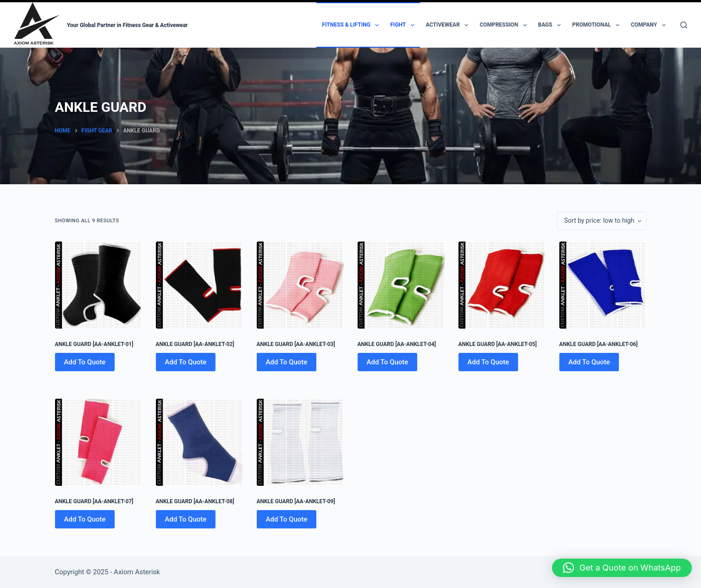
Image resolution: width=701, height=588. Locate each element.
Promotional (598, 25)
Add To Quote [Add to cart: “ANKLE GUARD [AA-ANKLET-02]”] (186, 362)
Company (650, 25)
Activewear (449, 25)
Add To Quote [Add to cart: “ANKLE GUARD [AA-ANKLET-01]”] (85, 362)
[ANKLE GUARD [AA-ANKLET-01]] (99, 285)
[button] (622, 568)
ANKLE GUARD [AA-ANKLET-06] (599, 344)
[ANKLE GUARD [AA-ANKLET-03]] (300, 285)
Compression (505, 25)
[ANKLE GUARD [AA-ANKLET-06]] (603, 285)
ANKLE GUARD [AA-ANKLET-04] (397, 344)
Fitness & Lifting (352, 25)
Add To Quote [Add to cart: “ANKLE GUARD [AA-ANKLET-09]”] (287, 519)
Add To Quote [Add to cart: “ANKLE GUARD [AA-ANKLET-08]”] (186, 519)
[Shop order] (602, 221)
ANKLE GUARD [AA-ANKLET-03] (296, 344)
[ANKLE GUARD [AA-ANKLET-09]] (300, 442)
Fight (404, 25)
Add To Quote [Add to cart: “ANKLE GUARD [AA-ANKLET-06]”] (589, 362)
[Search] (684, 25)
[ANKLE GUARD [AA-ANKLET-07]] (99, 442)
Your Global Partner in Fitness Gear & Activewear (127, 25)
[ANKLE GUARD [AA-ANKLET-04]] (401, 285)
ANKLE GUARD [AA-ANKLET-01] (94, 344)
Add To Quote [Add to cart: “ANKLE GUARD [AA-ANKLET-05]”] (488, 362)
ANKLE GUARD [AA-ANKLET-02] (195, 344)
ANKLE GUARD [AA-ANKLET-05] (498, 344)
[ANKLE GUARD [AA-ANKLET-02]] (199, 285)
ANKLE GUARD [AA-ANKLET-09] (296, 501)
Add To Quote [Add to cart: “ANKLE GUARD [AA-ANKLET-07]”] (85, 519)
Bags (552, 25)
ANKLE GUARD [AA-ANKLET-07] (94, 501)
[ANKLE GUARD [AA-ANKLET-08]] (199, 442)
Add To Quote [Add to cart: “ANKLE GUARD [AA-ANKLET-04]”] (388, 362)
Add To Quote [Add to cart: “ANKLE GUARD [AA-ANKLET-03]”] (287, 362)
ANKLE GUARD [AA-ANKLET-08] (195, 501)
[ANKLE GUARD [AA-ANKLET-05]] (502, 285)
